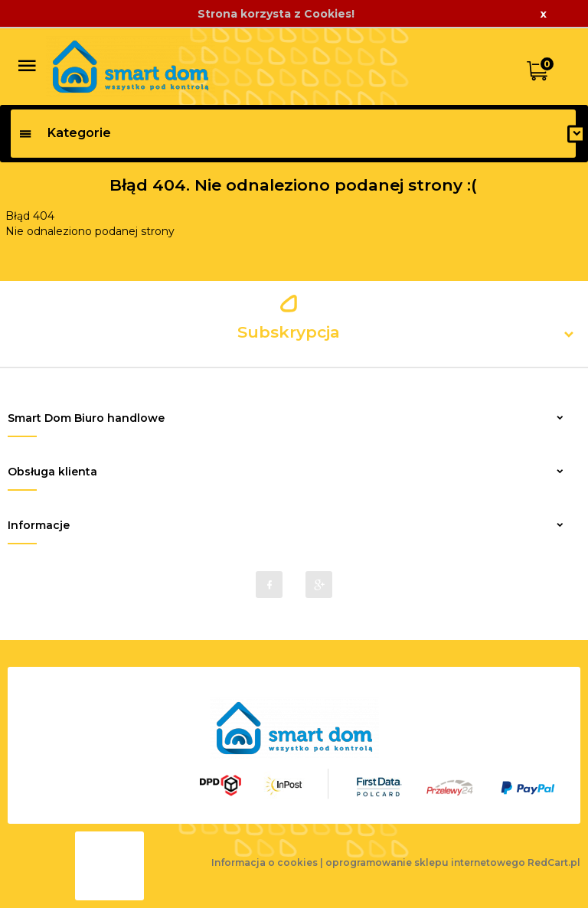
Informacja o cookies (265, 862)
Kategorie (65, 133)
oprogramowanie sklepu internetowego (425, 862)
